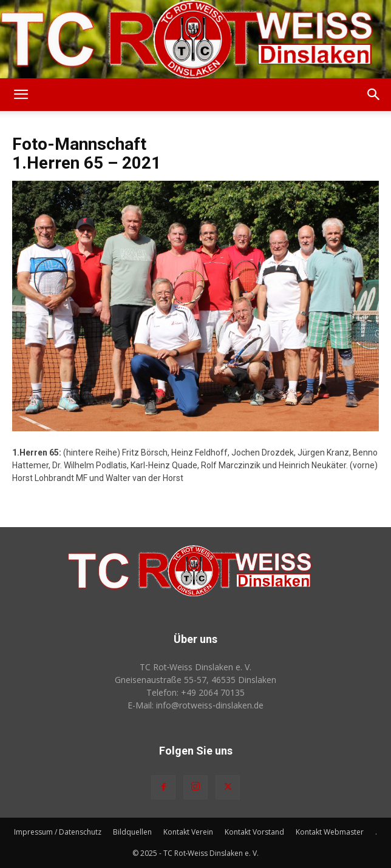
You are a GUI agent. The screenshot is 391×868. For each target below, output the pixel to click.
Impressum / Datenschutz (58, 832)
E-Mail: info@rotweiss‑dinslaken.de (195, 705)
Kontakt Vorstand (254, 832)
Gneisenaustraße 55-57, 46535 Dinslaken (195, 680)
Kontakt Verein (188, 832)
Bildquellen (132, 832)
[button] (21, 95)
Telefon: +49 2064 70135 (195, 692)
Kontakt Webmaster (330, 832)
